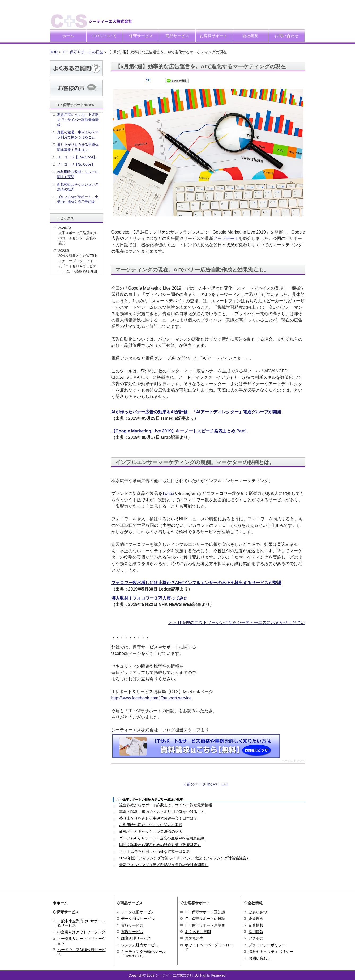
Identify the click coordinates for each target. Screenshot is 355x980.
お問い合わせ (286, 36)
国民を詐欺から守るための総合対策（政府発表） (160, 845)
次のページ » (217, 784)
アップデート (226, 238)
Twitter (168, 493)
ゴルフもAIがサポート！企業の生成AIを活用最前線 (162, 838)
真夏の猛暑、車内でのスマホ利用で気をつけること (162, 812)
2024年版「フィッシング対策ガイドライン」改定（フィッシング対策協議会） (185, 858)
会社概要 (250, 36)
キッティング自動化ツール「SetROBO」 (143, 954)
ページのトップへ (293, 761)
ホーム (68, 36)
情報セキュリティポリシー (271, 952)
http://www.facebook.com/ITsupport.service (151, 698)
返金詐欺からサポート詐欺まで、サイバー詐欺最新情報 (166, 805)
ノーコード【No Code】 (76, 164)
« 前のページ (195, 784)
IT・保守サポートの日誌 (83, 52)
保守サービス (141, 36)
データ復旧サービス (138, 912)
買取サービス (132, 925)
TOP (54, 52)
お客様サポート (214, 36)
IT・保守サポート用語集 (205, 925)
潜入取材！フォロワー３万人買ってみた (149, 598)
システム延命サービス (140, 945)
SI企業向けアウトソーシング (81, 932)
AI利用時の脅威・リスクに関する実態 (151, 825)
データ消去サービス (138, 919)
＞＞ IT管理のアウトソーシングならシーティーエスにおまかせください (237, 623)
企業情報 (256, 925)
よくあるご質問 (198, 932)
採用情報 (256, 932)
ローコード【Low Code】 (77, 157)
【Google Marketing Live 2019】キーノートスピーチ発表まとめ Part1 (179, 431)
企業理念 (256, 919)
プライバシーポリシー (267, 945)
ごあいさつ (258, 912)
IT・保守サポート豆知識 (205, 912)
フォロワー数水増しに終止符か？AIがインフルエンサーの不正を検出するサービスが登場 (196, 583)
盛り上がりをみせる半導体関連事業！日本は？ (158, 818)
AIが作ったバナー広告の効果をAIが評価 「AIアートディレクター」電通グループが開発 (196, 412)
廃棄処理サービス (136, 938)
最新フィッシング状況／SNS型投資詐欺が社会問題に (164, 865)
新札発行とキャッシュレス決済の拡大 (151, 831)
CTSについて (105, 36)
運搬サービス (132, 932)
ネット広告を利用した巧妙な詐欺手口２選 (155, 851)
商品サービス (177, 36)
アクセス (256, 938)
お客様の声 (194, 938)
